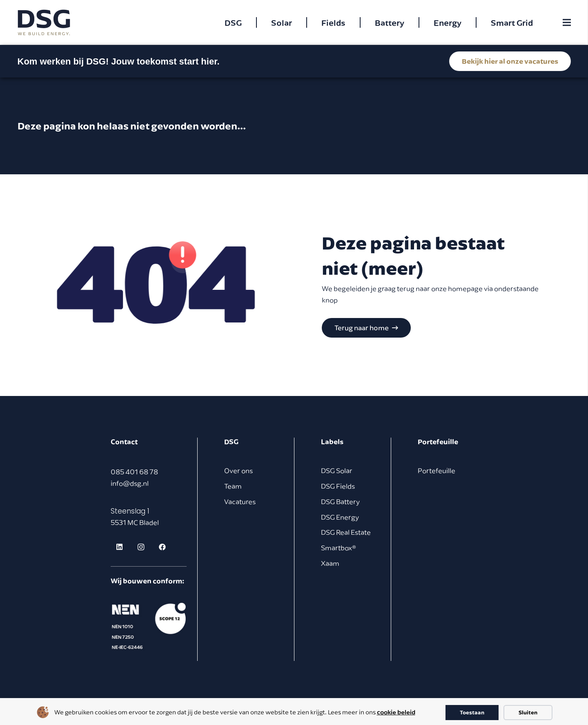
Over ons (238, 471)
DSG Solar (337, 471)
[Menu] (567, 22)
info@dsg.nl (130, 483)
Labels (332, 442)
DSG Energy (340, 517)
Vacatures (240, 502)
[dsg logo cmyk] (44, 23)
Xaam (330, 563)
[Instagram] (141, 547)
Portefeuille (437, 471)
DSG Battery (340, 502)
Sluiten (528, 712)
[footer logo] (149, 626)
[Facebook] (163, 547)
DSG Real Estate (346, 532)
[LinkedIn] (119, 547)
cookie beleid (396, 712)
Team (233, 486)
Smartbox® (339, 548)
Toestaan (472, 712)
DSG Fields (338, 486)
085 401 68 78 (134, 472)
